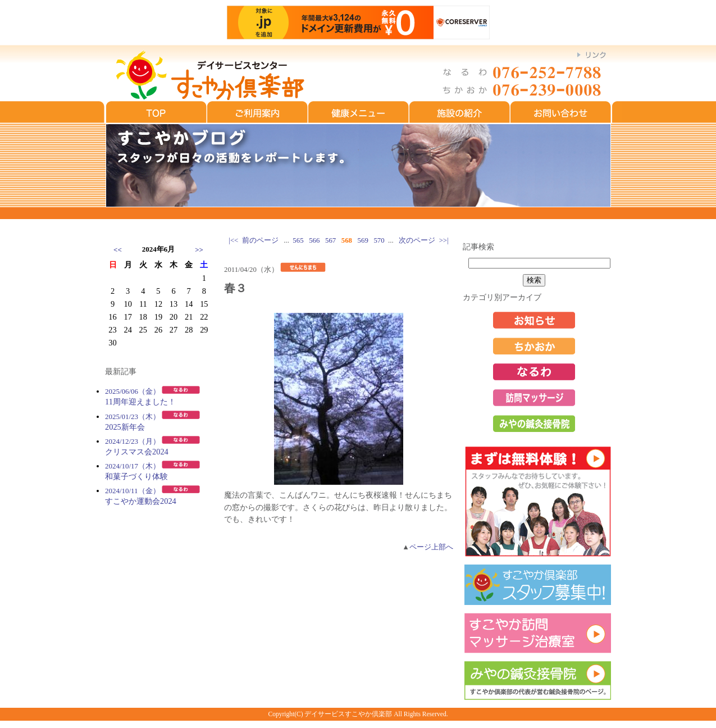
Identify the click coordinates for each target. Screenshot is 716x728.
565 (298, 240)
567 (330, 240)
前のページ (260, 240)
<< (118, 250)
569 (363, 240)
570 (379, 240)
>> (199, 250)
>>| (444, 240)
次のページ (417, 240)
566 (314, 240)
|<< (233, 240)
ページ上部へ (431, 547)
